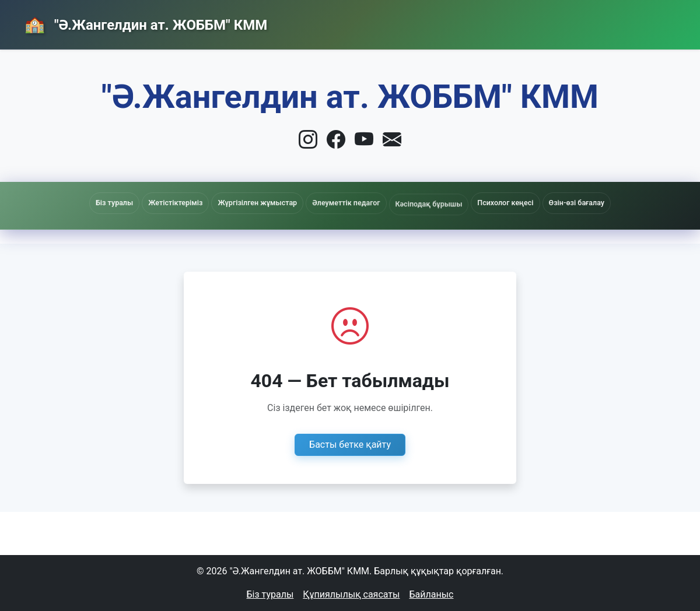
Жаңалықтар (496, 22)
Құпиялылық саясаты (351, 594)
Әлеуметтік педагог (346, 205)
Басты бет (410, 22)
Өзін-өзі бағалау (577, 203)
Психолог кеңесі (505, 203)
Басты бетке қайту (350, 445)
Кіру (650, 22)
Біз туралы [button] (114, 203)
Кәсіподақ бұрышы (429, 207)
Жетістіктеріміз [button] (175, 203)
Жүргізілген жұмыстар (257, 203)
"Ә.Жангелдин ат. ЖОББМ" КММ (159, 25)
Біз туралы (270, 594)
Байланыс (582, 21)
